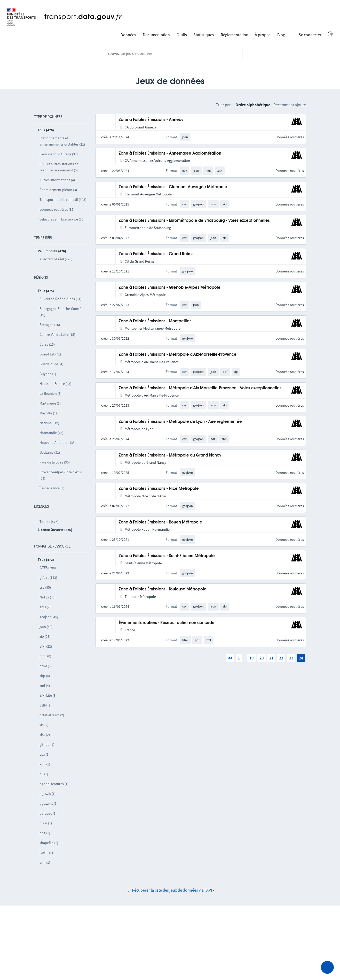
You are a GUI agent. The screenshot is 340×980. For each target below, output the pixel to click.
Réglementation (235, 35)
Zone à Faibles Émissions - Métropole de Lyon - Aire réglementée (180, 422)
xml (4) (45, 686)
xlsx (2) (45, 735)
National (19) (49, 423)
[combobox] (170, 54)
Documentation (156, 35)
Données (128, 35)
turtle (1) (46, 853)
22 (281, 658)
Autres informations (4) (57, 180)
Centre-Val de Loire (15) (57, 335)
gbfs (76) (46, 607)
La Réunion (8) (50, 393)
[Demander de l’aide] (327, 967)
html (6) (46, 666)
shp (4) (45, 676)
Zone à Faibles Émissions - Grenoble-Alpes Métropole (170, 288)
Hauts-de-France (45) (55, 384)
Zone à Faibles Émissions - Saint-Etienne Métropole (167, 556)
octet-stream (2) (52, 715)
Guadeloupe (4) (51, 364)
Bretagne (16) (50, 325)
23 (291, 658)
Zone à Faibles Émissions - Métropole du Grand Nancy (170, 455)
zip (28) (45, 636)
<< (230, 658)
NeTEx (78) (48, 597)
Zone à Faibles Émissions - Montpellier (155, 321)
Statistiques (204, 35)
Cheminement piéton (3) (58, 190)
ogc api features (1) (54, 784)
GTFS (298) (48, 568)
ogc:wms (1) (49, 803)
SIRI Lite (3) (48, 695)
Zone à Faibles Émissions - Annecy (151, 120)
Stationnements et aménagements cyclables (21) (62, 141)
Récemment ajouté (290, 105)
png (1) (45, 833)
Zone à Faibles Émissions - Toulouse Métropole (163, 589)
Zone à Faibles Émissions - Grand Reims (156, 254)
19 (251, 658)
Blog (281, 35)
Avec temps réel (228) (56, 259)
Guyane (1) (48, 374)
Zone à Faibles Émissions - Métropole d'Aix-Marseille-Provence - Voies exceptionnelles (200, 388)
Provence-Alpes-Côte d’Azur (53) (61, 475)
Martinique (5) (50, 403)
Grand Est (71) (50, 354)
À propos (263, 35)
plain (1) (46, 823)
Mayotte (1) (48, 413)
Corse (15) (47, 344)
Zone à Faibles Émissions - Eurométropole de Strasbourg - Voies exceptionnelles (194, 221)
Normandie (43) (51, 433)
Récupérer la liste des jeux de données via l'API (172, 890)
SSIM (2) (45, 705)
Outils (182, 35)
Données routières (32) (57, 209)
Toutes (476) (49, 522)
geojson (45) (49, 617)
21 (271, 658)
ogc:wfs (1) (48, 794)
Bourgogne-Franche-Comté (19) (60, 312)
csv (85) (45, 587)
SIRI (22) (46, 646)
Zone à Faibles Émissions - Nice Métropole (159, 489)
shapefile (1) (49, 843)
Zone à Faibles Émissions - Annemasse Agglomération (170, 153)
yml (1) (45, 862)
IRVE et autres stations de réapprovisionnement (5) (59, 167)
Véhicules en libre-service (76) (62, 219)
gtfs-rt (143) (48, 578)
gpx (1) (45, 754)
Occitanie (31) (50, 452)
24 (301, 658)
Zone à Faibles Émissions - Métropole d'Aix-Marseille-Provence (178, 355)
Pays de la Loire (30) (55, 462)
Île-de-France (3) (52, 488)
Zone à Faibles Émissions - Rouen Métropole (160, 522)
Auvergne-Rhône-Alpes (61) (60, 299)
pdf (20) (45, 656)
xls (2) (44, 725)
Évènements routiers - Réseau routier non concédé (167, 623)
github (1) (47, 745)
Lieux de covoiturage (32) (59, 154)
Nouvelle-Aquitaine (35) (58, 443)
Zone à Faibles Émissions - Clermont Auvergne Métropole (173, 187)
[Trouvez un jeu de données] (170, 54)
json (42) (46, 627)
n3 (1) (44, 774)
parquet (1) (48, 813)
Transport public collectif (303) (63, 200)
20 (262, 658)
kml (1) (45, 764)
